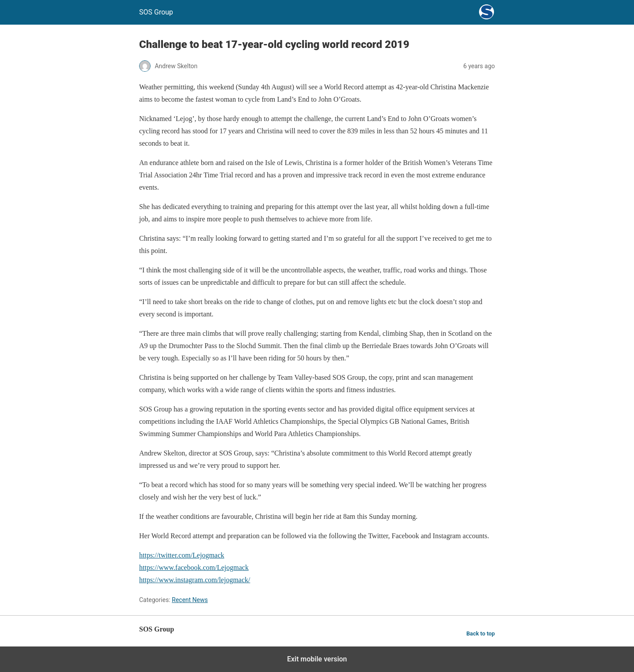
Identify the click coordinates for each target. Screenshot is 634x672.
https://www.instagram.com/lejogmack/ (195, 580)
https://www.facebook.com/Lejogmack (194, 567)
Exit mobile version (317, 659)
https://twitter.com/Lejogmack (182, 555)
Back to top (481, 633)
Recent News (190, 600)
